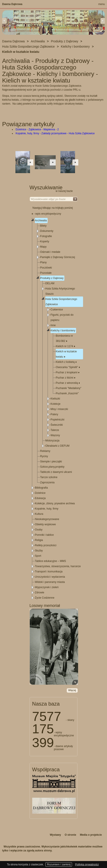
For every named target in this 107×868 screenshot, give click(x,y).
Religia (39, 540)
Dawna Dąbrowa (12, 4)
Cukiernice (57, 310)
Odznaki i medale (50, 252)
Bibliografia (41, 488)
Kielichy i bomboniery (63, 331)
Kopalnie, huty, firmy (47, 509)
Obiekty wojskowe (45, 524)
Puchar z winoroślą (68, 383)
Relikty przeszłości (46, 545)
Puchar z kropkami (68, 372)
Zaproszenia (47, 482)
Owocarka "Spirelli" (68, 367)
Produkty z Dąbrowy (52, 278)
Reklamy (45, 451)
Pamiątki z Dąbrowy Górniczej (58, 257)
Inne (53, 325)
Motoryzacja (53, 441)
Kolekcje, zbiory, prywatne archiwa (55, 503)
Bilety (43, 226)
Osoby (39, 530)
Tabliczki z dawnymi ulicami (56, 472)
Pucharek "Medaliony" (69, 388)
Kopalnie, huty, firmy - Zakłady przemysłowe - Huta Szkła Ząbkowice (55, 133)
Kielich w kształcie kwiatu (66, 354)
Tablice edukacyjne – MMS (51, 561)
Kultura (39, 514)
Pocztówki (46, 268)
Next (103, 21)
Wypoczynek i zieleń (47, 587)
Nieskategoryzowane (47, 519)
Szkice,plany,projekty (52, 467)
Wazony (55, 435)
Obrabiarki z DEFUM (58, 446)
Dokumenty (47, 231)
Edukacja (40, 498)
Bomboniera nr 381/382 (64, 338)
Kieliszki (55, 399)
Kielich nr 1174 (66, 346)
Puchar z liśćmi (66, 378)
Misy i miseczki (59, 409)
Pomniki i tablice (44, 535)
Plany (43, 262)
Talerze (55, 430)
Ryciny (44, 456)
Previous (4, 21)
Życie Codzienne (45, 598)
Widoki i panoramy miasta (50, 582)
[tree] (54, 409)
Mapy (43, 247)
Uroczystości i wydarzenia (50, 577)
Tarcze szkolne (49, 477)
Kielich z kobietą (66, 362)
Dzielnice (40, 493)
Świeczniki (57, 425)
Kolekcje (56, 404)
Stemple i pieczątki (51, 462)
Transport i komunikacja (49, 572)
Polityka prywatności (87, 865)
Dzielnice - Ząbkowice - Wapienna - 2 (37, 129)
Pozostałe (46, 273)
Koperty (45, 241)
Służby (39, 551)
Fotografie (46, 236)
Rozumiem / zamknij (59, 865)
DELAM (50, 283)
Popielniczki (58, 420)
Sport (38, 556)
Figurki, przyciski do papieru (62, 317)
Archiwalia (41, 220)
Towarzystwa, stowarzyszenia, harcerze (58, 566)
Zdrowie (40, 592)
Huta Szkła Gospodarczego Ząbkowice (61, 302)
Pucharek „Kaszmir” (67, 393)
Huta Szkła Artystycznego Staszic (60, 291)
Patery (54, 414)
